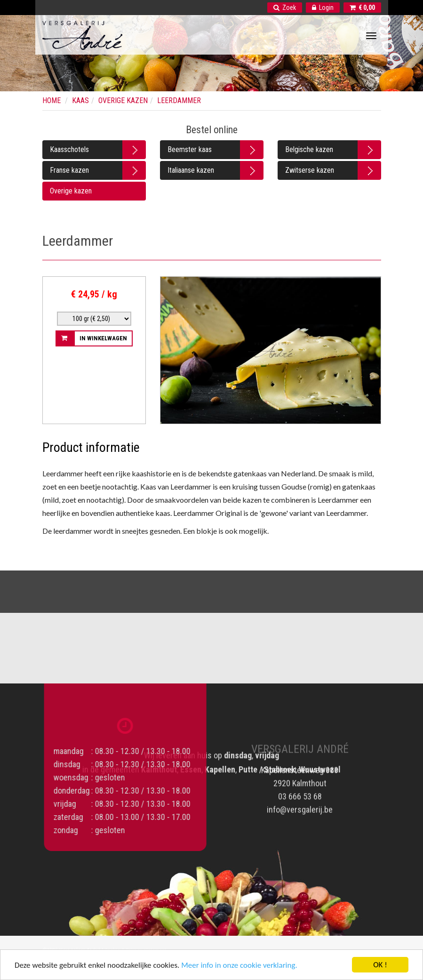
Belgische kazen (309, 149)
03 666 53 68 (300, 789)
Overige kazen (71, 191)
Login (323, 8)
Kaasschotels (69, 149)
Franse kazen (69, 170)
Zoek (285, 8)
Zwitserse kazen (310, 170)
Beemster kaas (190, 149)
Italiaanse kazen (191, 170)
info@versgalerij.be (300, 802)
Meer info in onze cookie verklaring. (239, 966)
